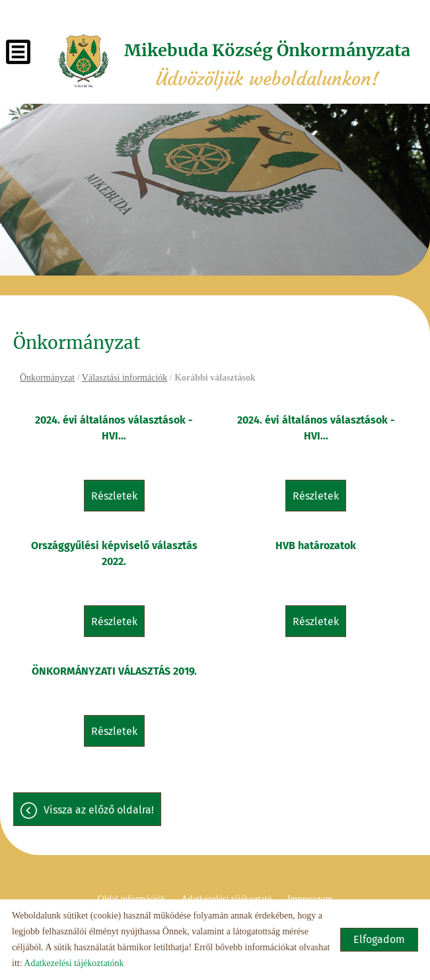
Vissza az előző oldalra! (99, 810)
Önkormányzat (47, 378)
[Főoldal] (83, 61)
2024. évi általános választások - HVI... (114, 428)
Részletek (114, 496)
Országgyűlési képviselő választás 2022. (114, 553)
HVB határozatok (316, 546)
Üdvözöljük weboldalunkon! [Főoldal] (267, 65)
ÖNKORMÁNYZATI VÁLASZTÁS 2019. (114, 671)
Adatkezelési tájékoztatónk (74, 963)
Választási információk (125, 378)
